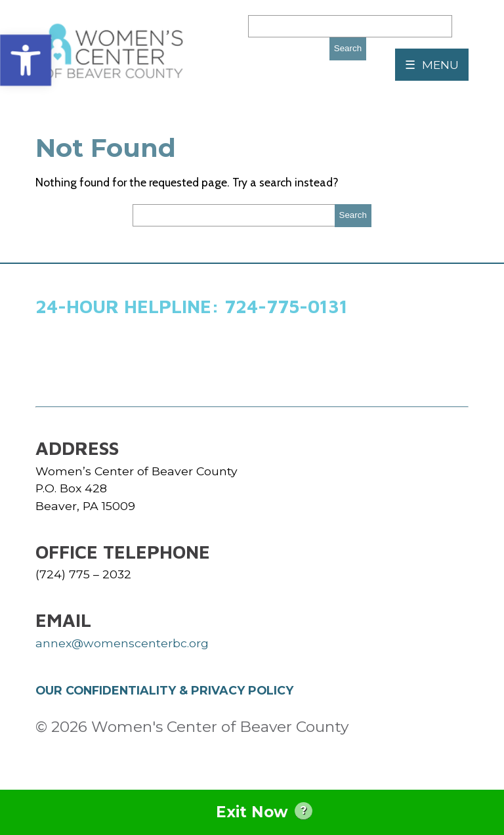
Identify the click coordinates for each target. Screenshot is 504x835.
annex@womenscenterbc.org (122, 643)
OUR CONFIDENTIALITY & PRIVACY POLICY (164, 690)
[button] (26, 60)
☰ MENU (432, 65)
